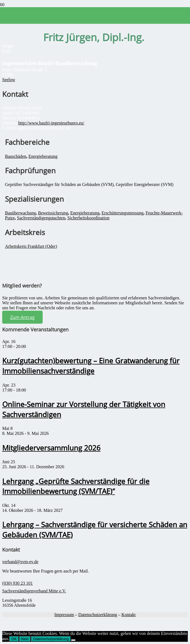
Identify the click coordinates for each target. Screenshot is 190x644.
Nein (25, 639)
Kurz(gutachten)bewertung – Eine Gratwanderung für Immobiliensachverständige (91, 366)
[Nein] (73, 640)
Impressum (64, 615)
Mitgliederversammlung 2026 (51, 448)
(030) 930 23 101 (17, 583)
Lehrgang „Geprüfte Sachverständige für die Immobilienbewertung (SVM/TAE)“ (76, 486)
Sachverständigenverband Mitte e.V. (34, 591)
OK (14, 639)
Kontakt (129, 615)
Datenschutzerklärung (98, 615)
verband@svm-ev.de (20, 562)
